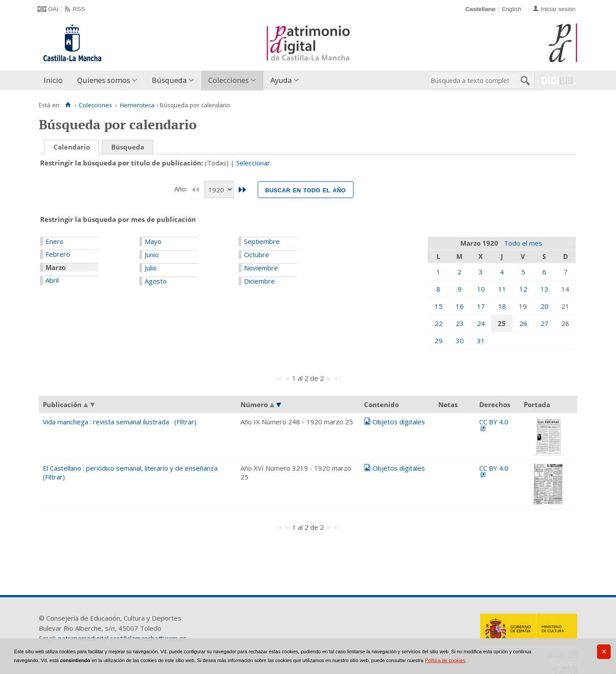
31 (481, 341)
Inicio (53, 80)
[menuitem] (55, 81)
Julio (151, 268)
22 (439, 323)
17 (481, 306)
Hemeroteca (137, 105)
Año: (182, 189)
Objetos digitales (399, 422)
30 (460, 341)
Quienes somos (104, 80)
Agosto (156, 281)
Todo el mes (523, 243)
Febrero (58, 254)
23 (460, 323)
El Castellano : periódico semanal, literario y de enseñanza (130, 468)
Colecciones (229, 80)
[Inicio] (68, 105)
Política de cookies (445, 660)
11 (502, 289)
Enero (54, 241)
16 (460, 306)
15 (439, 306)
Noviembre (261, 268)
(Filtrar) (185, 422)
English (511, 9)
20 (545, 306)
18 (502, 306)
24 (481, 323)
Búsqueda (169, 80)
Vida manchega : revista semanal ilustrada (106, 422)
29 (439, 341)
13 (545, 289)
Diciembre (259, 281)
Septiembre (262, 241)
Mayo (153, 241)
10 (481, 289)
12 (523, 289)
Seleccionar (253, 163)
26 (523, 323)
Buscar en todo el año (306, 190)
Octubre (257, 255)
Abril (52, 280)
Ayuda (281, 80)
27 (545, 323)
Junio (152, 255)
